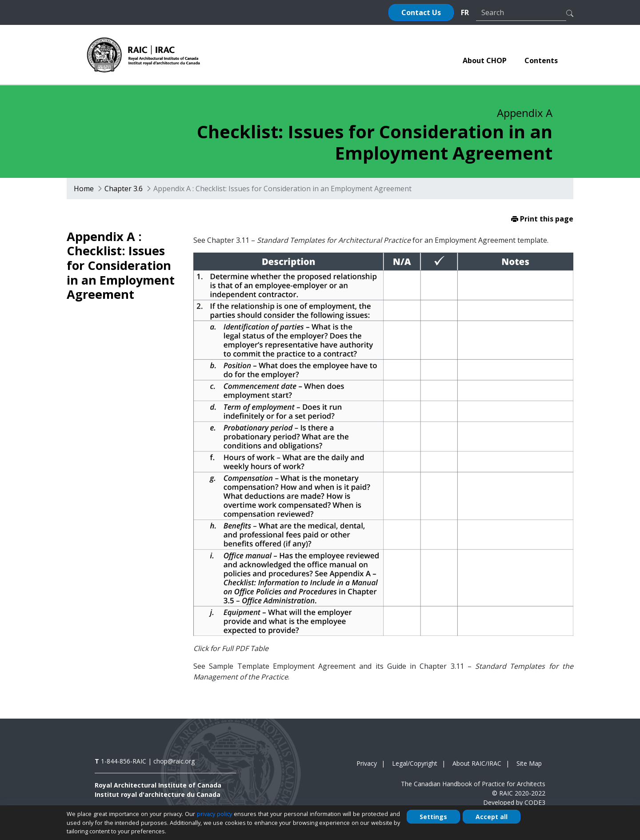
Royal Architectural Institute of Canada (158, 785)
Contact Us (421, 12)
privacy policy (214, 814)
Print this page (542, 219)
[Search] (521, 12)
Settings (433, 817)
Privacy (367, 763)
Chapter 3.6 (124, 189)
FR (465, 12)
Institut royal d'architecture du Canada (158, 794)
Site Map (529, 763)
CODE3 (535, 802)
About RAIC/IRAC (477, 763)
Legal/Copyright (415, 763)
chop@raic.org (174, 761)
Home (84, 189)
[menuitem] (485, 60)
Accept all (492, 817)
